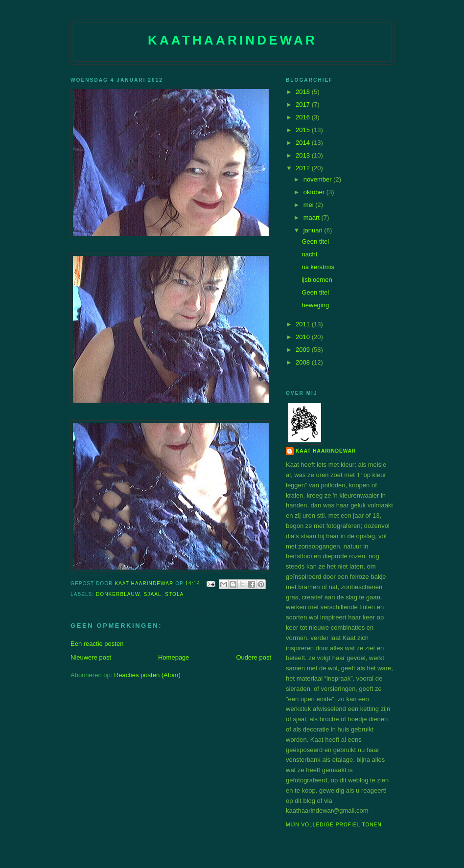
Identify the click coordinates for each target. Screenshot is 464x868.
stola (174, 594)
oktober (315, 192)
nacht (309, 254)
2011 (304, 324)
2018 (304, 92)
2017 (304, 104)
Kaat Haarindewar (326, 451)
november (318, 179)
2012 (304, 168)
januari (314, 230)
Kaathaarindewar (232, 40)
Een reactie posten (97, 644)
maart (313, 217)
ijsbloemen (317, 280)
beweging (315, 305)
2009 (304, 350)
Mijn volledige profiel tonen (334, 825)
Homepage (174, 657)
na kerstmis (318, 267)
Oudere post (254, 657)
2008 (304, 362)
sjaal (153, 594)
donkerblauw (118, 594)
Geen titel (315, 241)
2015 (304, 130)
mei (310, 205)
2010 (304, 337)
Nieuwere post (91, 657)
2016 (304, 117)
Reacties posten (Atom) (147, 675)
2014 (304, 143)
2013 (304, 155)
